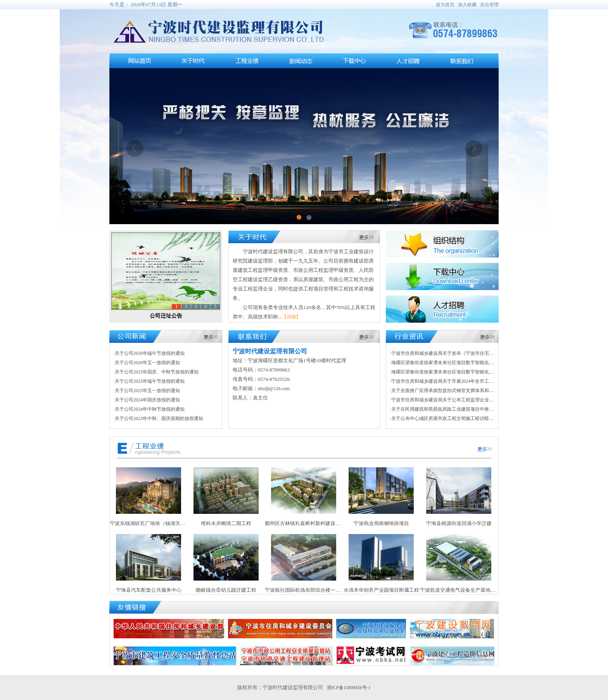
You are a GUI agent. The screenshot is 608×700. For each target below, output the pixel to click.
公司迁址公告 (166, 316)
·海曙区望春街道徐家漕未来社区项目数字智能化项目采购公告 (453, 372)
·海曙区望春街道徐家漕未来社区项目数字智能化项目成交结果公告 (458, 363)
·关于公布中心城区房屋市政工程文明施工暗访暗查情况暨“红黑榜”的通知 (465, 418)
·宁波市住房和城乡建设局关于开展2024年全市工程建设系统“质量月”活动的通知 (472, 381)
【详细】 (291, 317)
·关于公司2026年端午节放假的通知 (149, 353)
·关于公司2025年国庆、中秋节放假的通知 (156, 372)
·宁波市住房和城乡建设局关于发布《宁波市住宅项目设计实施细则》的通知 (467, 353)
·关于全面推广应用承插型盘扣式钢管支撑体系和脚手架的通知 (453, 391)
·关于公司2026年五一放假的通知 (147, 363)
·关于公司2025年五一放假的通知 (147, 391)
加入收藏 (467, 5)
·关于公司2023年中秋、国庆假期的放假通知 (158, 418)
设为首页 (445, 5)
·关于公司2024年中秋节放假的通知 (149, 409)
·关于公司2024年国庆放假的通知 (147, 400)
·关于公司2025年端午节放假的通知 (149, 381)
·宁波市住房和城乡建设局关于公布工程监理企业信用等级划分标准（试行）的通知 (474, 400)
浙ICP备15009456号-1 (349, 688)
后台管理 (489, 5)
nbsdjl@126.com (274, 389)
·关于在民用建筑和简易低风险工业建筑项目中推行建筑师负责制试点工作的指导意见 (477, 409)
